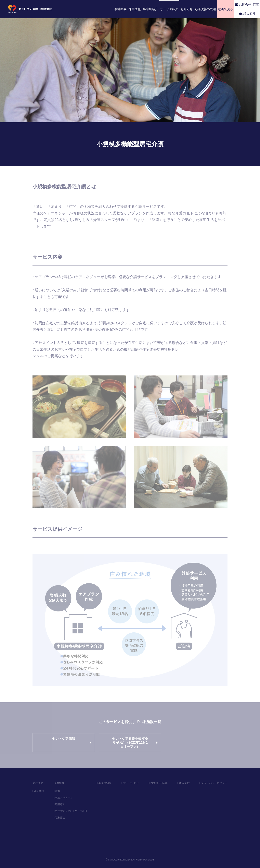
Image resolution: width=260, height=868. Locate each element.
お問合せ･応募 (247, 5)
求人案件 (247, 14)
